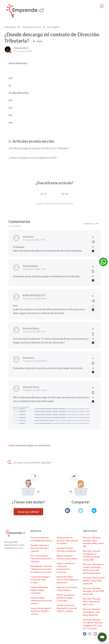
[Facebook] (67, 511)
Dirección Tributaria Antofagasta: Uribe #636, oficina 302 (92, 612)
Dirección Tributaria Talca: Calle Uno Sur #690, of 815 (92, 602)
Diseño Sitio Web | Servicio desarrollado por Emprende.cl (67, 580)
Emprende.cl (10, 27)
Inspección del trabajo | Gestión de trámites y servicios (41, 611)
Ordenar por (89, 223)
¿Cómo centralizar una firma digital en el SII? (33, 158)
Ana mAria (28, 358)
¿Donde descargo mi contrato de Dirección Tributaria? (39, 148)
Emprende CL (22, 48)
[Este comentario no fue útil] (93, 247)
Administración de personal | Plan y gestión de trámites (67, 540)
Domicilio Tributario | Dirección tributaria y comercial (40, 548)
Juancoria (28, 237)
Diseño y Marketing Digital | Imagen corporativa (39, 590)
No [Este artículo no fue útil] (67, 194)
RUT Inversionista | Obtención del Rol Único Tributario (41, 559)
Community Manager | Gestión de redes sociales (40, 580)
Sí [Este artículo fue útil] (45, 194)
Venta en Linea (31, 387)
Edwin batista (30, 266)
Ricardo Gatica (31, 328)
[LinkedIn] (94, 511)
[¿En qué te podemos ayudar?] (54, 462)
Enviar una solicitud (28, 512)
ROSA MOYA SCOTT (34, 295)
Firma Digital (53, 27)
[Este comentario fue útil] (93, 237)
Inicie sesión (15, 445)
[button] (102, 6)
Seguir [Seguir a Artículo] (40, 41)
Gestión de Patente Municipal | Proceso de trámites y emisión (67, 608)
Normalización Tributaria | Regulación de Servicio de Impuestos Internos (41, 569)
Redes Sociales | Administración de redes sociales (41, 601)
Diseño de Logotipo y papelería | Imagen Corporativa (66, 598)
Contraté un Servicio (31, 27)
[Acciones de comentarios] (93, 251)
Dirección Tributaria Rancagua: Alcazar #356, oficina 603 (94, 591)
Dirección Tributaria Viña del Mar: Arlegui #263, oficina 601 (94, 581)
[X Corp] (81, 511)
